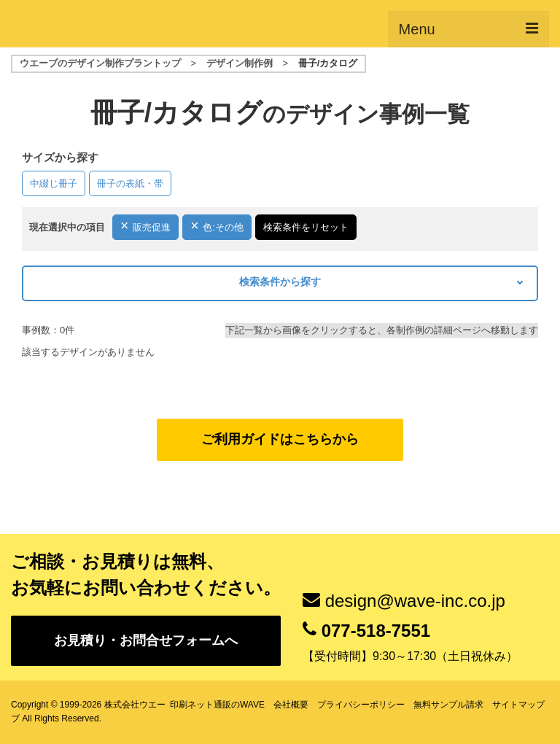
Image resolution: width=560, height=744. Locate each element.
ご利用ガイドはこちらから (280, 439)
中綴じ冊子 (54, 183)
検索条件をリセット (306, 227)
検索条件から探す (280, 282)
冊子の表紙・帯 (130, 183)
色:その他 (223, 227)
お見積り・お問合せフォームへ (146, 640)
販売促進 (152, 227)
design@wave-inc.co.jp (415, 601)
